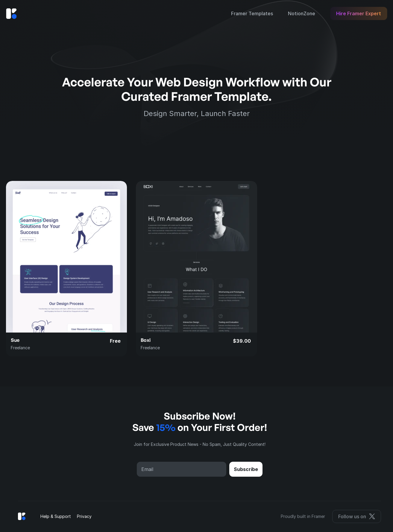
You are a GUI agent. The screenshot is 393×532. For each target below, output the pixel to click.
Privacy (84, 516)
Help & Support (56, 516)
